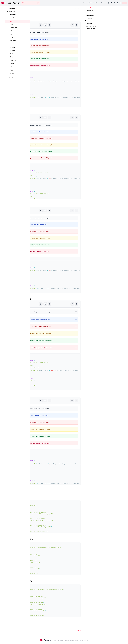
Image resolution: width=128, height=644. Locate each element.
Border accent (40, 396)
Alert (37, 12)
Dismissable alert (42, 299)
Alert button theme (43, 581)
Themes (39, 493)
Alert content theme (43, 539)
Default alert (40, 20)
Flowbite (104, 3)
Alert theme (39, 497)
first (58, 590)
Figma (97, 3)
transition (40, 507)
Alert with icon (41, 113)
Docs (84, 3)
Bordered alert (41, 205)
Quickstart (91, 3)
